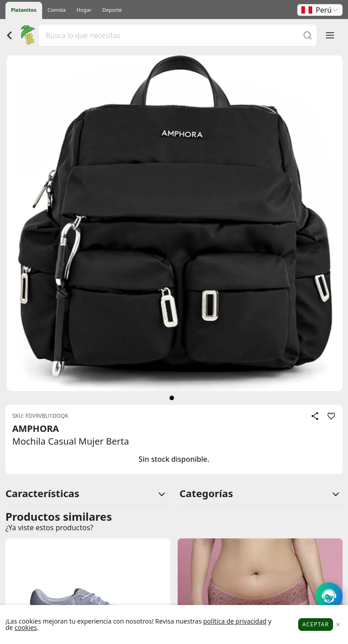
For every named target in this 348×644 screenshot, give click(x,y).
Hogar (84, 10)
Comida (57, 10)
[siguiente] (172, 398)
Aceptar (316, 624)
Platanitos (24, 10)
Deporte (112, 10)
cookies (26, 627)
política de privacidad (235, 621)
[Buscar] (308, 35)
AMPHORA (36, 429)
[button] (320, 10)
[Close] (338, 625)
